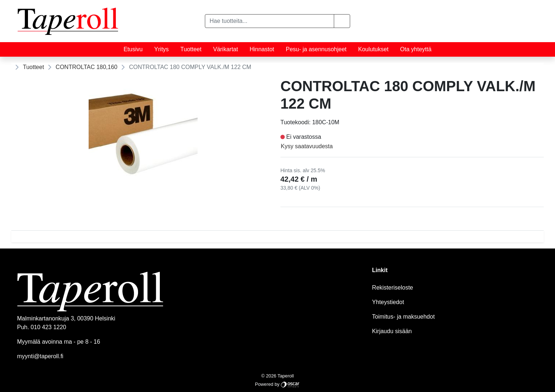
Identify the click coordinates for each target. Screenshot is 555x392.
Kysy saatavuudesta (307, 146)
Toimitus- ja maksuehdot (403, 317)
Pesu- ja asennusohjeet (316, 49)
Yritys (162, 49)
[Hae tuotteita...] (270, 21)
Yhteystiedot (388, 302)
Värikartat (226, 49)
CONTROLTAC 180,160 (86, 67)
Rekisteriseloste (392, 288)
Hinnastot (262, 49)
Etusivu (133, 49)
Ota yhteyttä (416, 49)
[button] (342, 21)
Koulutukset (373, 49)
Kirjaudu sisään (392, 331)
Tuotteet (191, 49)
